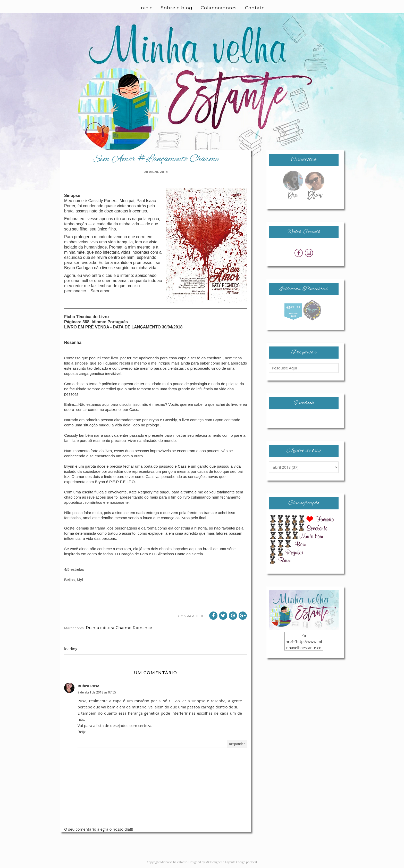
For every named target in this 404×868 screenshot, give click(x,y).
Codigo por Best (247, 862)
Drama (92, 628)
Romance (142, 628)
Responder (237, 744)
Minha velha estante (174, 862)
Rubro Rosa (89, 686)
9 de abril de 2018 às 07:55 (97, 692)
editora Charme (116, 628)
